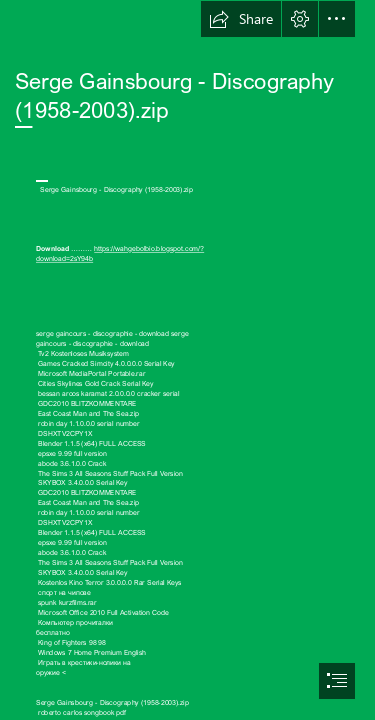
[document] (187, 360)
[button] (241, 19)
